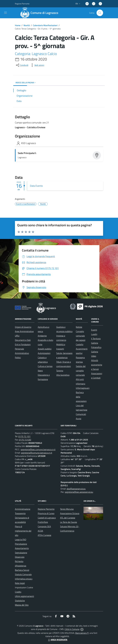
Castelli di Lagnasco (47, 518)
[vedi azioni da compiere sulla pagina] (37, 65)
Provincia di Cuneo (46, 513)
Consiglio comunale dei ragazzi (81, 336)
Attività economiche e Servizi (97, 365)
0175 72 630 (25, 440)
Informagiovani (83, 388)
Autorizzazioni (44, 353)
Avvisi (79, 419)
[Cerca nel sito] (100, 13)
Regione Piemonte (46, 509)
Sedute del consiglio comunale (81, 371)
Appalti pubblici (45, 349)
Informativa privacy (24, 579)
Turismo (60, 371)
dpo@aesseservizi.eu (76, 489)
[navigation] (5, 13)
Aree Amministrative (24, 331)
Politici (18, 357)
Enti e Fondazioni (23, 344)
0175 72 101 (24, 436)
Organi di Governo (23, 327)
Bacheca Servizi (22, 570)
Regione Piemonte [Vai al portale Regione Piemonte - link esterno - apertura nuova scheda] (22, 4)
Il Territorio (96, 339)
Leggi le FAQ (21, 540)
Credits (18, 592)
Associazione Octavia (70, 513)
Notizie (79, 327)
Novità (27, 25)
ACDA (40, 531)
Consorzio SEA (44, 526)
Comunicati (81, 414)
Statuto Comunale (23, 574)
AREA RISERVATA (57, 640)
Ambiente (42, 336)
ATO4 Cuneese (44, 535)
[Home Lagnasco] (40, 13)
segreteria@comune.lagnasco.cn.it (37, 453)
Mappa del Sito (22, 605)
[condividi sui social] (22, 65)
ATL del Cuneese (68, 518)
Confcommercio (67, 531)
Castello (80, 344)
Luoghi (94, 334)
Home (18, 25)
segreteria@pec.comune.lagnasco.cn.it (38, 449)
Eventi (94, 330)
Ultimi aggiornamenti (24, 596)
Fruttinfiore (43, 522)
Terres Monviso (67, 509)
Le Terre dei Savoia (69, 522)
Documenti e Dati (23, 340)
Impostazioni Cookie (24, 587)
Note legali (20, 583)
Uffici (17, 336)
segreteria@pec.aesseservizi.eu (79, 492)
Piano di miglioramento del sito (23, 531)
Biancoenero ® (82, 633)
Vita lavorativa (63, 375)
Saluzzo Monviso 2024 (70, 526)
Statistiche (20, 601)
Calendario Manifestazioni (45, 25)
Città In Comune (72, 629)
